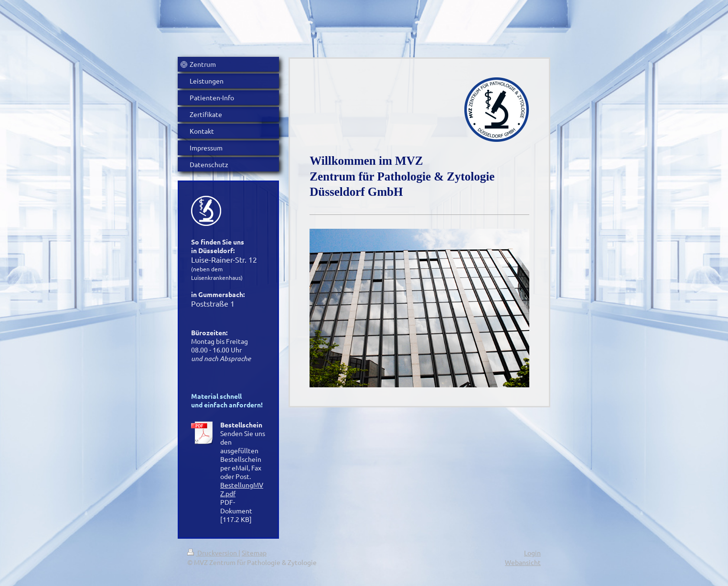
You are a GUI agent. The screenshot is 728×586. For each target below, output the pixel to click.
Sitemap (254, 553)
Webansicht (523, 562)
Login (532, 553)
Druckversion (213, 553)
